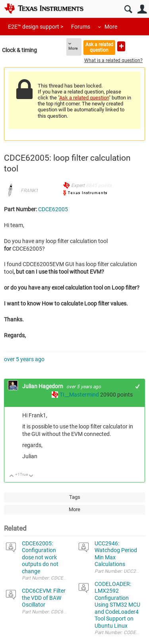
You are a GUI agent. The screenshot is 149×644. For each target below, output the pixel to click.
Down (31, 476)
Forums (81, 27)
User (142, 9)
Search (128, 9)
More (111, 27)
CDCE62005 (53, 209)
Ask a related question (99, 47)
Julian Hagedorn (43, 386)
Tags (75, 497)
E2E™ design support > (36, 27)
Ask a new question (121, 46)
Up (12, 476)
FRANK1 (29, 191)
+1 (138, 386)
